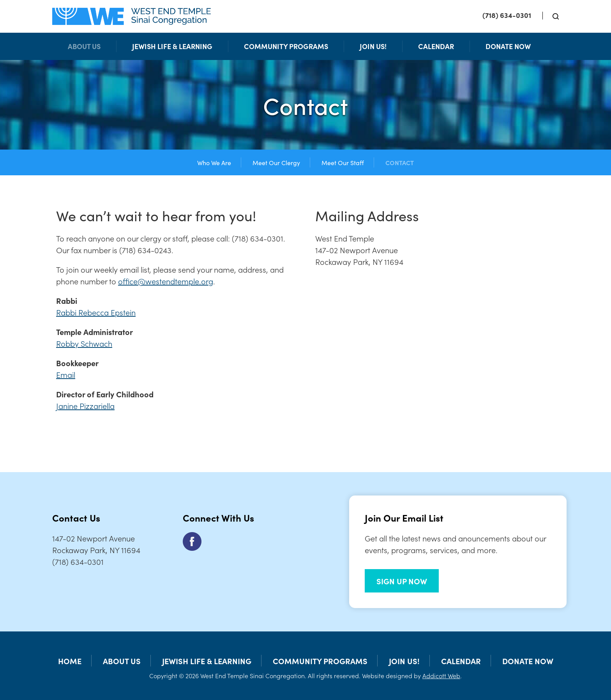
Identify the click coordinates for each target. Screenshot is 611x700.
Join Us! (373, 46)
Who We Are (214, 162)
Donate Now (508, 46)
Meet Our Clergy (276, 162)
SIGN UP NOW (402, 581)
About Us (84, 46)
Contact (400, 162)
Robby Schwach (84, 343)
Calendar (436, 46)
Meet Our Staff (343, 162)
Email (66, 374)
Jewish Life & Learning (172, 46)
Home (70, 661)
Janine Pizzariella (85, 406)
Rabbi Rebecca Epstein (96, 312)
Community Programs (286, 46)
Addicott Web (441, 675)
